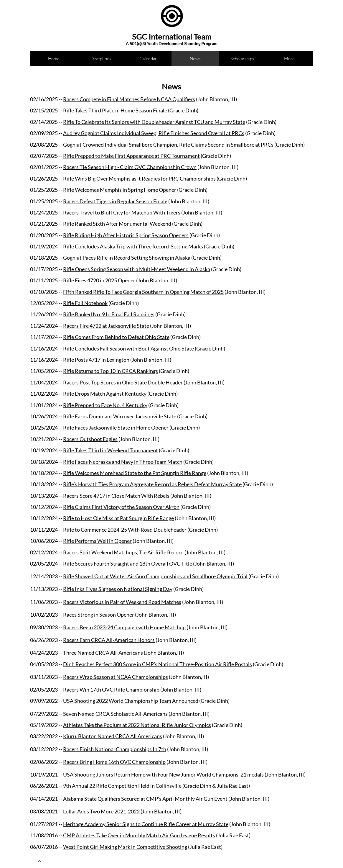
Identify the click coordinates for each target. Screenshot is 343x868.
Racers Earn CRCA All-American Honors (109, 640)
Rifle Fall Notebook (85, 303)
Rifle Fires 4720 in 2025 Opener (99, 280)
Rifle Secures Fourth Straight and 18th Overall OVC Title (128, 564)
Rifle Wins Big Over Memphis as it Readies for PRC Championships (139, 178)
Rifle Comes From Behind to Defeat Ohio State (116, 337)
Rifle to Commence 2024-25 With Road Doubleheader (125, 530)
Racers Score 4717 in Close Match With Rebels (116, 496)
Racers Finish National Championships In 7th (115, 749)
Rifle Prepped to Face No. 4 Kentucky (105, 405)
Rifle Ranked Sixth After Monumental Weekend (117, 224)
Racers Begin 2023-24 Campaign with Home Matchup (124, 627)
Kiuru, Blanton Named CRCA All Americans (113, 736)
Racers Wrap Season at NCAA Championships (116, 677)
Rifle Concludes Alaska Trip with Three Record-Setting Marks (133, 246)
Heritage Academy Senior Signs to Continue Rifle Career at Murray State (146, 824)
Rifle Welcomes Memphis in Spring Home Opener (120, 190)
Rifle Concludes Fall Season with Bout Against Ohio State (128, 348)
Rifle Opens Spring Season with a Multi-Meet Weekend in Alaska (137, 269)
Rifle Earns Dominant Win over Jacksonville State (120, 416)
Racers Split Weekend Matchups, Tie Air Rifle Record (123, 552)
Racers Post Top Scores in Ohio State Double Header (123, 382)
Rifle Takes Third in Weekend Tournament (111, 450)
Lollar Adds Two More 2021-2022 (101, 811)
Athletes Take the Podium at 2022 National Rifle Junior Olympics (137, 725)
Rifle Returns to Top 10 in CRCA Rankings (111, 371)
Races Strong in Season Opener (99, 615)
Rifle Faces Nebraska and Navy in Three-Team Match (123, 462)
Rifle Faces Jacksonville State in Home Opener (116, 428)
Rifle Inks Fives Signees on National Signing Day (118, 589)
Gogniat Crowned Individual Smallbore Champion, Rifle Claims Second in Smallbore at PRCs (168, 145)
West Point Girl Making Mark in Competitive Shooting (125, 847)
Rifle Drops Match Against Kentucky (105, 394)
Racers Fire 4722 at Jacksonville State (106, 326)
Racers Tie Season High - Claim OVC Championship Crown (130, 167)
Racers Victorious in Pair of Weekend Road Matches (122, 602)
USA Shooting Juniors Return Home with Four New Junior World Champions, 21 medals (163, 774)
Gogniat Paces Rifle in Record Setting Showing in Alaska (127, 258)
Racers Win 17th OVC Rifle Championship (111, 690)
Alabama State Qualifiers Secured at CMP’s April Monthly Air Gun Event (145, 799)
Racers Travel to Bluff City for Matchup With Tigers (122, 212)
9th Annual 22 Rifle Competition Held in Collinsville (122, 786)
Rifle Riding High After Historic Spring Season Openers (126, 235)
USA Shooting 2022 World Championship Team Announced (131, 701)
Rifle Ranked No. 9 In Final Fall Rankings (109, 314)
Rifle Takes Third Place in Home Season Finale (115, 110)
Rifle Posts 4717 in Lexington (96, 360)
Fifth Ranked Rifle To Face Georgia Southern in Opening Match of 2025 (143, 292)
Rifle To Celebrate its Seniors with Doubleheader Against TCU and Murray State (154, 122)
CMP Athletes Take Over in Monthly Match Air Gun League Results (139, 835)
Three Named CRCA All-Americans (103, 653)
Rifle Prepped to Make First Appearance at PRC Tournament (131, 156)
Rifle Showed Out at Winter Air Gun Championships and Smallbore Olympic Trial (155, 576)
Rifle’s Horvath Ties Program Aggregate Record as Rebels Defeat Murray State (152, 484)
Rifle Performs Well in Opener (97, 541)
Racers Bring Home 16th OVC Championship (114, 762)
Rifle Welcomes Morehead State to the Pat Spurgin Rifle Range (135, 473)
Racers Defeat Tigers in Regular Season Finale (115, 201)
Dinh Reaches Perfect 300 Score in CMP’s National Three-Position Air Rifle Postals (158, 664)
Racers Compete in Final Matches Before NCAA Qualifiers (129, 99)
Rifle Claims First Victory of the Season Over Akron (121, 507)
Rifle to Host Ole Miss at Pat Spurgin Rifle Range (118, 518)
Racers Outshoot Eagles (90, 439)
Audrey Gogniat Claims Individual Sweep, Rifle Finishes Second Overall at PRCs (154, 133)
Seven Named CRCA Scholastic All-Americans (115, 714)
